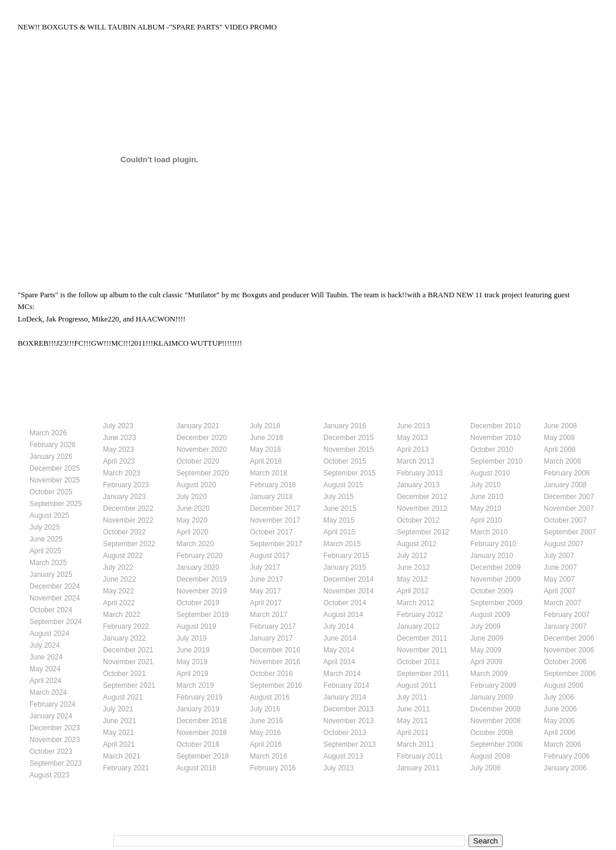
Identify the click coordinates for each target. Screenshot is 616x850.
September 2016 (276, 685)
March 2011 (416, 744)
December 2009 (495, 567)
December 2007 (569, 497)
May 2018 (266, 449)
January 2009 (492, 697)
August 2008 (490, 756)
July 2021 (118, 709)
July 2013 (338, 768)
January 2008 (566, 485)
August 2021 (123, 697)
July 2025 (45, 527)
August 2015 (343, 485)
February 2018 (273, 485)
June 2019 (193, 650)
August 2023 (49, 775)
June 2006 (561, 709)
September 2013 (350, 744)
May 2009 (486, 650)
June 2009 (487, 638)
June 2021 (120, 721)
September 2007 (570, 532)
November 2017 (275, 520)
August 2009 (490, 615)
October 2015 (345, 461)
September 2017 (276, 544)
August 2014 (343, 615)
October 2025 (51, 492)
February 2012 (420, 615)
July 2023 (118, 426)
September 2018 (203, 756)
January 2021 (198, 426)
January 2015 (345, 567)
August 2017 (270, 556)
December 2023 (55, 728)
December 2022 (128, 508)
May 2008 (560, 438)
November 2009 (495, 579)
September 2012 (423, 532)
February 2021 (126, 768)
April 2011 (413, 733)
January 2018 (272, 497)
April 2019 (192, 674)
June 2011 (414, 709)
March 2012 (416, 603)
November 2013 (348, 721)
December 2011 (422, 638)
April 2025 (45, 551)
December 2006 (569, 638)
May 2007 (560, 579)
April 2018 (266, 461)
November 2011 (422, 650)
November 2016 (275, 662)
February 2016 (273, 768)
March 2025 (48, 563)
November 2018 (201, 733)
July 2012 (412, 556)
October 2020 (198, 461)
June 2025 (46, 539)
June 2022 (120, 579)
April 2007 (560, 591)
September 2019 (203, 615)
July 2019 (191, 638)
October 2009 (492, 591)
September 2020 (203, 473)
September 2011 (423, 674)
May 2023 (119, 449)
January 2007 (566, 626)
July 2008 (485, 768)
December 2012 (422, 497)
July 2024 (45, 645)
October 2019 (198, 603)
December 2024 (55, 586)
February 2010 (493, 544)
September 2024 (56, 622)
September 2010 (497, 461)
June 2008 (561, 426)
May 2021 (119, 733)
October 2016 (272, 674)
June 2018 (267, 438)
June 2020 (193, 508)
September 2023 (56, 763)
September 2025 (56, 504)
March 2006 (563, 744)
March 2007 (563, 603)
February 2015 (346, 556)
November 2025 (55, 480)
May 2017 (266, 591)
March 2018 (269, 473)
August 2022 (123, 556)
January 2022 (125, 638)
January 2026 (51, 457)
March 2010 (489, 532)
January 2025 (51, 575)
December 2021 (128, 650)
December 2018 (201, 721)
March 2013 (416, 461)
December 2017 (275, 508)
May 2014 (339, 650)
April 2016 (266, 744)
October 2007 (566, 520)
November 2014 (348, 591)
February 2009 (493, 685)
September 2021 (130, 685)
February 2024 (53, 704)
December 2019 (201, 579)
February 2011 (420, 756)
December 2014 (348, 579)
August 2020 (196, 485)
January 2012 (419, 626)
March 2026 (48, 433)
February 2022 (126, 626)
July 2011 (412, 697)
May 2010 (486, 508)
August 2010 (490, 473)
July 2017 (265, 567)
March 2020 (195, 544)
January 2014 (345, 697)
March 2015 (342, 544)
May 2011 (413, 721)
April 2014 (339, 662)
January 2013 (419, 485)
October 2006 (566, 662)
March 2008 (563, 461)
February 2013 (420, 473)
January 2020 (198, 567)
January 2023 (125, 497)
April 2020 (192, 532)
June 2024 (46, 657)
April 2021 (119, 744)
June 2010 (487, 497)
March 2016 (269, 756)
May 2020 (192, 520)
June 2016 (267, 721)
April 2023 (119, 461)
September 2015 (350, 473)
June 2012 (414, 567)
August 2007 (564, 544)
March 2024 (48, 693)
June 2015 (340, 508)
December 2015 (348, 438)
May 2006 (560, 721)
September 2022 (130, 544)
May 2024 (45, 669)
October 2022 (125, 532)
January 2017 (272, 638)
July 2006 (559, 697)
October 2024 (51, 610)
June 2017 (267, 579)
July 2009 (485, 626)
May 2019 (192, 662)
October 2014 (345, 603)
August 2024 (49, 634)
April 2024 (45, 681)
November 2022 (128, 520)
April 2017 (266, 603)
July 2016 (265, 709)
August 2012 (417, 544)
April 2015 (339, 532)
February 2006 (567, 756)
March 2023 (122, 473)
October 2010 (492, 449)
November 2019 (201, 591)
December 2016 (275, 650)
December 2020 (201, 438)
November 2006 (569, 650)
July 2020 (191, 497)
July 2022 (118, 567)
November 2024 (55, 598)
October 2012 (419, 520)
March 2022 (122, 615)
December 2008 (495, 709)
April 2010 (486, 520)
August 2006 (564, 685)
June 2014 (340, 638)
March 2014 (342, 674)
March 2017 (269, 615)
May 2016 (266, 733)
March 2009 (489, 674)
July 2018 (265, 426)
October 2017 (272, 532)
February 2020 (199, 556)
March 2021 (122, 756)
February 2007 (567, 615)
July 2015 (338, 497)
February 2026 (53, 445)
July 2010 (485, 485)
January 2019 (198, 709)
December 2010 (495, 426)
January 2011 (419, 768)
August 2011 (417, 685)
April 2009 (486, 662)
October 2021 (125, 674)
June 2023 (120, 438)
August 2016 (270, 697)
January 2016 (345, 426)
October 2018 (198, 744)
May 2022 (119, 591)
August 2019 (196, 626)
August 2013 (343, 756)
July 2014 (338, 626)
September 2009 (497, 603)
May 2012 (413, 579)
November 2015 (348, 449)
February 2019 (199, 697)
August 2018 (196, 768)
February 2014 (346, 685)
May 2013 (413, 438)
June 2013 (414, 426)
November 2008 (495, 721)
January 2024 (51, 716)
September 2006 (570, 674)
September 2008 (497, 744)
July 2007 (559, 556)
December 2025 (55, 468)
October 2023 (51, 751)
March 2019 (195, 685)
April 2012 (413, 591)
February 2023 (126, 485)
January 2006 (566, 768)
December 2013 (348, 709)
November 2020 (201, 449)
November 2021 (128, 662)
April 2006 (560, 733)
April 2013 (413, 449)
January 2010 (492, 556)
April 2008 (560, 449)
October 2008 (492, 733)
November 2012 (422, 508)
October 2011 (419, 662)
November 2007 (569, 508)
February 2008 (567, 473)
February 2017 (273, 626)
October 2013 (345, 733)
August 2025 (49, 516)
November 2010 (495, 438)
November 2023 (55, 740)
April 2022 (119, 603)
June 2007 (561, 567)
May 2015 (339, 520)
